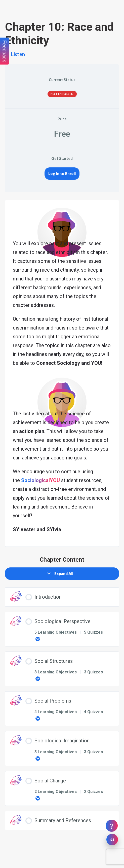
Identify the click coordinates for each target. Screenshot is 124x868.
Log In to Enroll (62, 173)
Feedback (5, 51)
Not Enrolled (62, 94)
